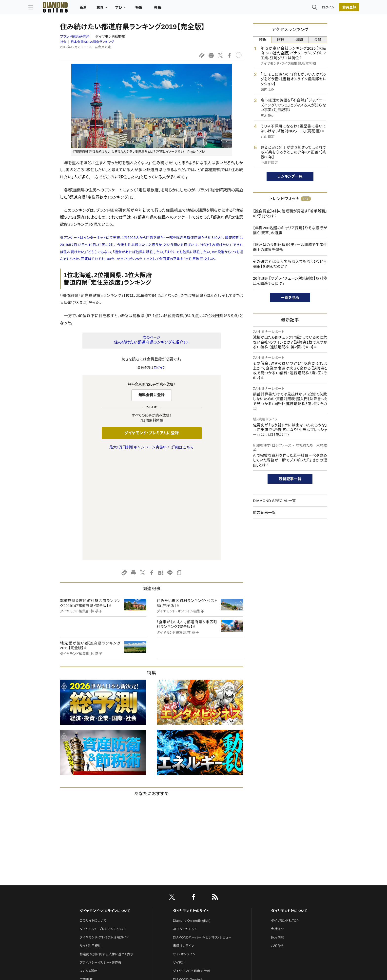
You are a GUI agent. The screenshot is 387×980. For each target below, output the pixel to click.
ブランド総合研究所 (75, 37)
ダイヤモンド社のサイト (191, 807)
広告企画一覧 (264, 512)
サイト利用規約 (90, 842)
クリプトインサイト (186, 901)
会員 (318, 40)
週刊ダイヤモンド (185, 825)
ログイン (296, 9)
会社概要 (278, 825)
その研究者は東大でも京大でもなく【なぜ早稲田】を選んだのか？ (290, 264)
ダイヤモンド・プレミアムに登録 (151, 433)
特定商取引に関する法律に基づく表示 (106, 850)
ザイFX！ (179, 859)
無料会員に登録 (152, 395)
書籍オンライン (184, 842)
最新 (262, 40)
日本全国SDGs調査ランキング (92, 42)
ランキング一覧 (290, 176)
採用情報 (278, 834)
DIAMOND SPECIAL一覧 (274, 501)
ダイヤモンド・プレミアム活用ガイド (104, 834)
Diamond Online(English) (192, 817)
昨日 (281, 40)
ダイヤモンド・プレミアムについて (103, 825)
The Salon (181, 884)
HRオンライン (183, 892)
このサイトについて (93, 817)
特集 (171, 9)
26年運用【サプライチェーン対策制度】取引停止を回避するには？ (290, 281)
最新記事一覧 (290, 479)
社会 (63, 42)
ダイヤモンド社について (289, 807)
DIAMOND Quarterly (188, 876)
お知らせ (277, 842)
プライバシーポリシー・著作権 (100, 859)
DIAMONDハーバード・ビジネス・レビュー (202, 834)
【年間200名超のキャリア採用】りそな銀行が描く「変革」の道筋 (290, 230)
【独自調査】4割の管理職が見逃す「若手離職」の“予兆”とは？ (290, 214)
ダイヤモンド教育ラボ (188, 909)
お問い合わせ (89, 884)
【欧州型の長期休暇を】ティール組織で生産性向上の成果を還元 (290, 247)
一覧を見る (290, 298)
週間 (299, 40)
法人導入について (92, 892)
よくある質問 (88, 867)
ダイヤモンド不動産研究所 (192, 867)
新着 (116, 9)
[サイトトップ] (83, 9)
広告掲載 (86, 876)
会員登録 (317, 9)
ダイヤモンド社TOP (285, 817)
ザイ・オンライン (184, 850)
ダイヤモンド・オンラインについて (105, 807)
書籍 (190, 9)
